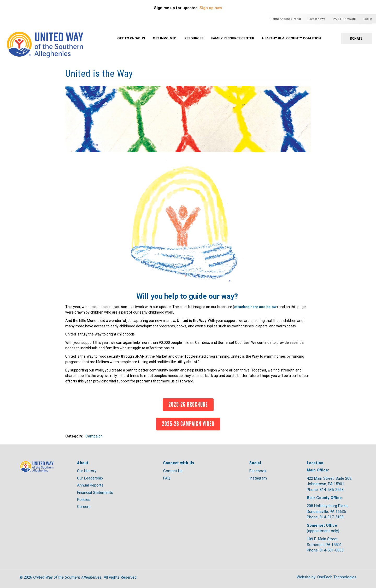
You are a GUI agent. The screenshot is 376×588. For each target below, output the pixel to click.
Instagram (258, 478)
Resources (194, 38)
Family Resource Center (233, 38)
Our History (87, 471)
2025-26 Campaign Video (188, 424)
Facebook (258, 471)
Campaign (94, 436)
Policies (84, 500)
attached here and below (255, 307)
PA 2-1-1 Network (344, 19)
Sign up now (211, 8)
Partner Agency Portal (286, 19)
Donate (356, 38)
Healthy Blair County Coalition (291, 38)
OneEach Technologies (337, 577)
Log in (368, 19)
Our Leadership (90, 478)
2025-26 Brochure (188, 404)
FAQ (167, 478)
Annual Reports (90, 485)
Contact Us (173, 471)
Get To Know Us (131, 38)
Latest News (317, 19)
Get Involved (165, 38)
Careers (84, 507)
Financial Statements (95, 493)
